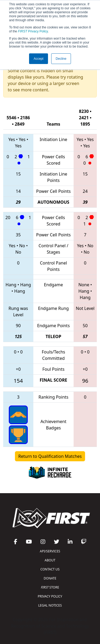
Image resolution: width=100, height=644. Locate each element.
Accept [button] (39, 59)
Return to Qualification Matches (50, 456)
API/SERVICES (50, 551)
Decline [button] (61, 59)
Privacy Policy (33, 31)
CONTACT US (50, 569)
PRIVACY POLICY (50, 596)
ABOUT (50, 560)
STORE (50, 587)
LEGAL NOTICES (50, 605)
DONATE (50, 578)
